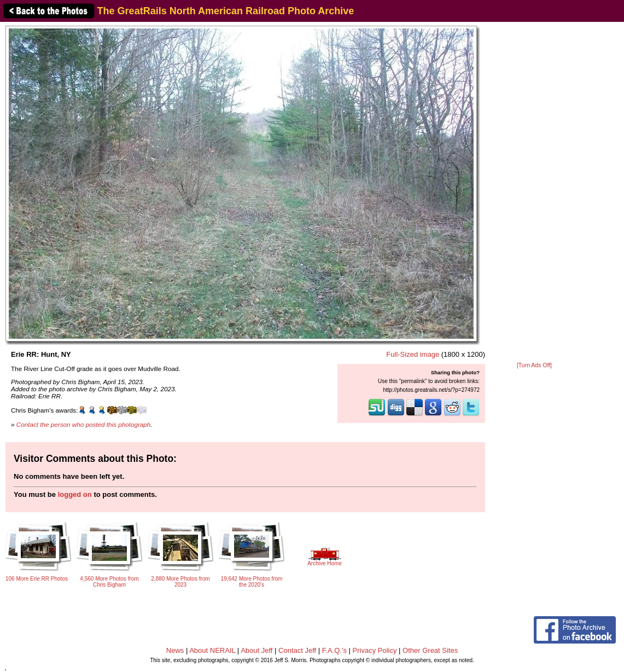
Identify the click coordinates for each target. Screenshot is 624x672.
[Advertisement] (534, 193)
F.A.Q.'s (334, 650)
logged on (75, 494)
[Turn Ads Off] (534, 365)
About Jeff (256, 650)
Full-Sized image (413, 354)
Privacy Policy (375, 650)
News (175, 650)
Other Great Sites (430, 650)
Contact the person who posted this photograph (84, 424)
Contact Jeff (297, 650)
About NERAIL (212, 650)
